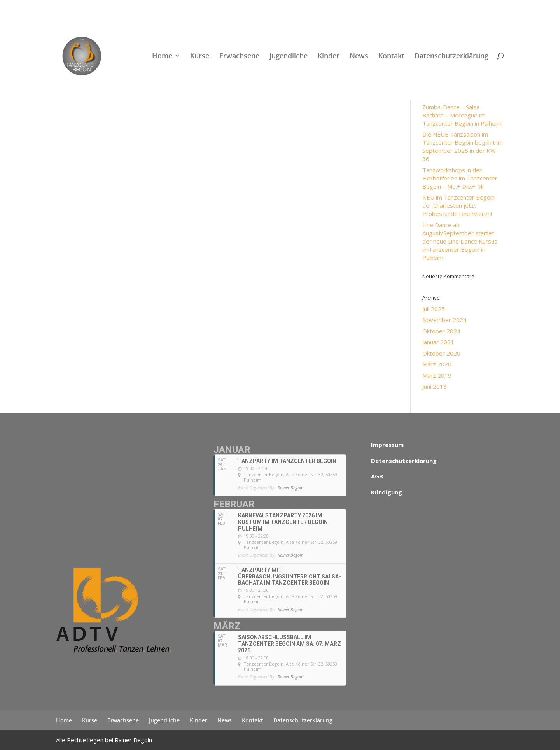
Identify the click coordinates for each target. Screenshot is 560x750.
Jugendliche (289, 57)
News (359, 57)
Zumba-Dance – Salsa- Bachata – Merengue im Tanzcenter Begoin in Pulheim (462, 115)
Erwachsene (239, 57)
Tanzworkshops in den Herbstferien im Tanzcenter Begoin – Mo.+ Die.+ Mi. (460, 178)
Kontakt (391, 57)
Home (162, 57)
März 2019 (437, 375)
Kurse (200, 57)
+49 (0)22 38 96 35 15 (138, 6)
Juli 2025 (434, 309)
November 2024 (444, 320)
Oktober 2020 (441, 353)
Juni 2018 (435, 386)
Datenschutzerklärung (451, 57)
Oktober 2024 (441, 331)
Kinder (329, 57)
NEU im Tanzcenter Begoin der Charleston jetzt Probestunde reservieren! (458, 205)
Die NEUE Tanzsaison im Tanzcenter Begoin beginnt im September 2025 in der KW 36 (463, 146)
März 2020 (437, 364)
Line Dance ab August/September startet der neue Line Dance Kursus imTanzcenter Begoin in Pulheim (460, 241)
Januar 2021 (438, 342)
